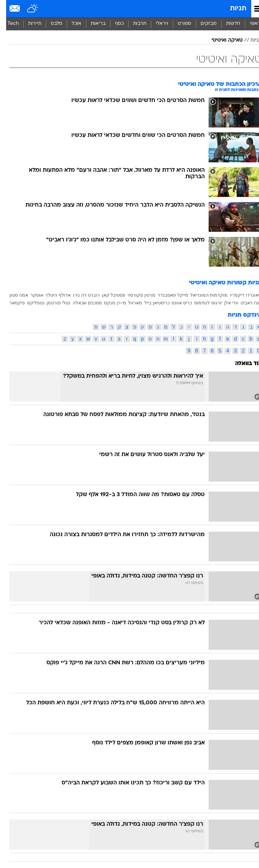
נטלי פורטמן (52, 303)
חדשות (227, 24)
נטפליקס (30, 303)
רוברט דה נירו (80, 295)
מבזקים (202, 24)
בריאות (92, 24)
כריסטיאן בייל (151, 303)
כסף (113, 24)
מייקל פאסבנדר (167, 295)
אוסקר (31, 295)
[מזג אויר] (27, 9)
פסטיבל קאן (108, 295)
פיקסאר (11, 303)
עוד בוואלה (242, 364)
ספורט (178, 24)
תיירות (29, 24)
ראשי (249, 24)
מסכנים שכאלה (81, 303)
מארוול (129, 303)
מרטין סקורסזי (135, 295)
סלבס (50, 24)
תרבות (134, 24)
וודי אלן (225, 303)
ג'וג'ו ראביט (245, 303)
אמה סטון (13, 295)
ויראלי (156, 24)
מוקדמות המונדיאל (203, 295)
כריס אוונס (176, 303)
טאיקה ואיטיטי (221, 40)
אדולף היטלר (52, 295)
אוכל (70, 24)
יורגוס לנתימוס (202, 303)
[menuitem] (227, 24)
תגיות (232, 9)
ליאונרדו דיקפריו (240, 295)
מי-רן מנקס (109, 303)
